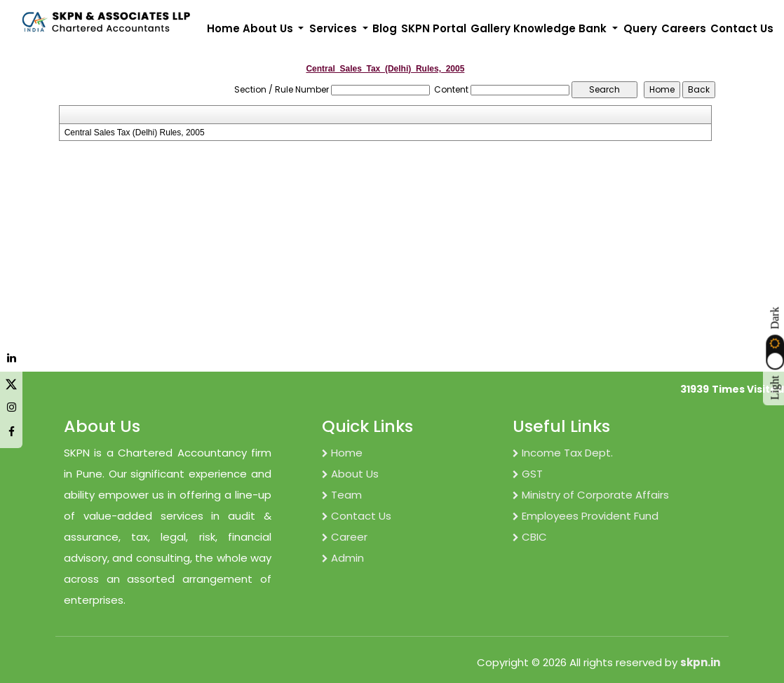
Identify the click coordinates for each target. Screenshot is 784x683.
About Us (350, 474)
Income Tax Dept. (563, 453)
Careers (684, 28)
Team (342, 495)
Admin (343, 558)
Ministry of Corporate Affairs (591, 495)
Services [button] (334, 28)
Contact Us (742, 28)
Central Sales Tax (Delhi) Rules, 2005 (135, 133)
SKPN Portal (434, 28)
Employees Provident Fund (586, 516)
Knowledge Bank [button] (561, 28)
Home (223, 28)
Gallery (491, 28)
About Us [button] (269, 28)
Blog (385, 28)
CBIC (530, 537)
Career (345, 537)
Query (640, 28)
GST (528, 474)
